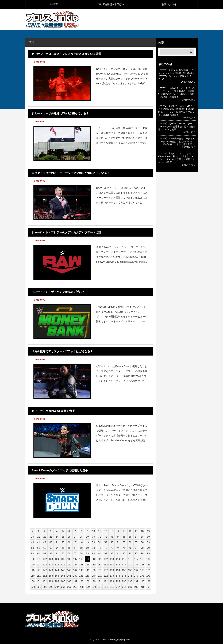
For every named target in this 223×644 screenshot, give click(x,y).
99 (148, 553)
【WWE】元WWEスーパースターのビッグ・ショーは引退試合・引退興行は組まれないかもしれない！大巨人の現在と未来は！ (176, 92)
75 (124, 548)
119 (148, 559)
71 (100, 548)
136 (130, 565)
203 (51, 587)
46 (69, 542)
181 (39, 581)
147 (75, 570)
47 (75, 542)
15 (124, 531)
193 (112, 581)
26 (69, 537)
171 (100, 576)
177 (136, 576)
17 (136, 531)
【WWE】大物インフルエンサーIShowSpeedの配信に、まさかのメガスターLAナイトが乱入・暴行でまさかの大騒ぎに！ (177, 158)
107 (75, 559)
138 (142, 565)
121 (39, 565)
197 (136, 581)
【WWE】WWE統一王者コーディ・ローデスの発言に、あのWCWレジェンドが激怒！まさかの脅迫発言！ (176, 142)
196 (130, 581)
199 (148, 581)
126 (69, 565)
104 (57, 559)
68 (81, 548)
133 (112, 565)
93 (112, 553)
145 (63, 570)
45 (63, 542)
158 (142, 570)
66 (69, 548)
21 (39, 537)
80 (33, 553)
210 (94, 587)
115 (124, 559)
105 (63, 559)
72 (106, 548)
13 (112, 531)
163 (51, 576)
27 (75, 537)
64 (57, 548)
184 (57, 581)
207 (75, 587)
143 (51, 570)
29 (87, 537)
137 (136, 565)
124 (57, 565)
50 (94, 542)
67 (75, 548)
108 (81, 559)
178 (142, 576)
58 (142, 542)
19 (148, 531)
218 (142, 587)
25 (63, 537)
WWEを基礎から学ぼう (111, 4)
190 (93, 581)
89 (87, 553)
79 (148, 548)
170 (93, 576)
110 (93, 559)
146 (69, 570)
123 (51, 565)
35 (124, 537)
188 (81, 581)
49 (87, 542)
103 (51, 559)
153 (112, 570)
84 (57, 553)
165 (63, 576)
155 (124, 570)
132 (106, 565)
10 (94, 531)
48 (81, 542)
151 (100, 570)
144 (57, 570)
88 (81, 553)
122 (45, 565)
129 (87, 565)
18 (142, 531)
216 (130, 587)
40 (33, 542)
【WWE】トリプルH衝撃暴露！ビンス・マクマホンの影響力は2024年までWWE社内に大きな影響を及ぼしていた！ (177, 75)
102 (45, 559)
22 (45, 537)
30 (94, 537)
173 (112, 576)
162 (45, 576)
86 (69, 553)
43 (51, 542)
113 (112, 559)
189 (87, 581)
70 (94, 548)
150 (93, 570)
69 (87, 548)
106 (69, 559)
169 (87, 576)
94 (118, 553)
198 (142, 581)
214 (118, 587)
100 (32, 559)
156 (130, 570)
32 (106, 537)
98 (142, 553)
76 (130, 548)
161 (39, 576)
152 (106, 570)
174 (118, 576)
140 (32, 570)
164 (57, 576)
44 (57, 542)
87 (75, 553)
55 (124, 542)
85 (63, 553)
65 (63, 548)
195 (124, 581)
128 (81, 565)
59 (148, 542)
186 (69, 581)
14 (118, 531)
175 (124, 576)
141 (39, 570)
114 (118, 559)
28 (81, 537)
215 (124, 587)
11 (100, 531)
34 (118, 537)
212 (106, 587)
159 (148, 570)
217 (136, 587)
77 (136, 548)
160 (32, 576)
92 (106, 553)
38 (142, 537)
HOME (54, 4)
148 (81, 570)
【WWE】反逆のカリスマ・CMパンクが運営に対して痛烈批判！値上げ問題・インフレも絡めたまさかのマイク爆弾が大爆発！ (176, 110)
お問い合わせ (169, 4)
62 (45, 548)
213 (112, 587)
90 (94, 553)
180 (32, 581)
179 (148, 576)
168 (81, 576)
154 (118, 570)
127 (75, 565)
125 (63, 565)
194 (118, 581)
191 (100, 581)
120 (32, 565)
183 (51, 581)
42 (45, 542)
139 (148, 565)
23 (51, 537)
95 (124, 553)
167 (75, 576)
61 (39, 548)
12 (106, 531)
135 (124, 565)
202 (45, 587)
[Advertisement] (157, 19)
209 (88, 587)
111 (100, 559)
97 (136, 553)
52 (106, 542)
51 (100, 542)
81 (39, 553)
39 (148, 537)
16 (130, 531)
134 (118, 565)
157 (136, 570)
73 (112, 548)
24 (57, 537)
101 (39, 559)
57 (136, 542)
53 (112, 542)
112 (106, 559)
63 (51, 548)
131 (100, 565)
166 (69, 576)
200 (33, 587)
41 (39, 542)
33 (112, 537)
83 (51, 553)
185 (63, 581)
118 (142, 559)
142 (45, 570)
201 (39, 587)
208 (81, 587)
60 (33, 548)
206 (69, 587)
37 (136, 537)
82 (45, 553)
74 (118, 548)
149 (87, 570)
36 (130, 537)
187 (75, 581)
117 (136, 559)
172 (106, 576)
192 (106, 581)
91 (100, 553)
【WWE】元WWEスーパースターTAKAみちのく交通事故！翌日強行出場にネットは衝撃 (177, 127)
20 (33, 537)
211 (100, 587)
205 (63, 587)
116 (130, 559)
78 (142, 548)
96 (130, 553)
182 (45, 581)
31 (100, 537)
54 (118, 542)
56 (130, 542)
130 (93, 565)
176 (130, 576)
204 (57, 587)
